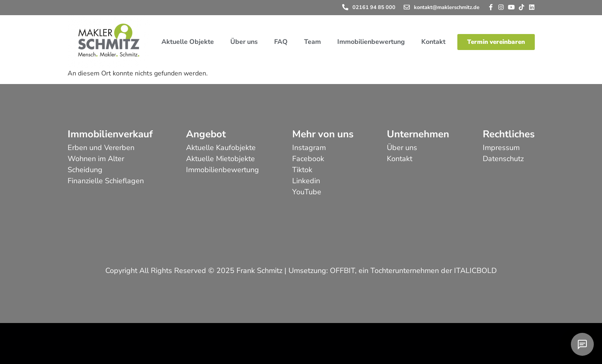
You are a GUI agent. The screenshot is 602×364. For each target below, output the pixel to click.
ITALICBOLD (475, 271)
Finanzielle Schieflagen (106, 181)
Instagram (309, 148)
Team (312, 42)
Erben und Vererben (101, 148)
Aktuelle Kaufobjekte (221, 148)
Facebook (308, 159)
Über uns (244, 42)
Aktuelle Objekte (188, 42)
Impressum (501, 148)
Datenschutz (503, 159)
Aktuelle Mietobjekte (220, 159)
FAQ (281, 42)
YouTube (307, 192)
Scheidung (85, 170)
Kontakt (433, 42)
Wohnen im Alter (96, 159)
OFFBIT (342, 271)
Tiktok (302, 170)
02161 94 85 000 (374, 7)
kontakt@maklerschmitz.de (447, 7)
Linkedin (306, 181)
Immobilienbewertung (371, 42)
